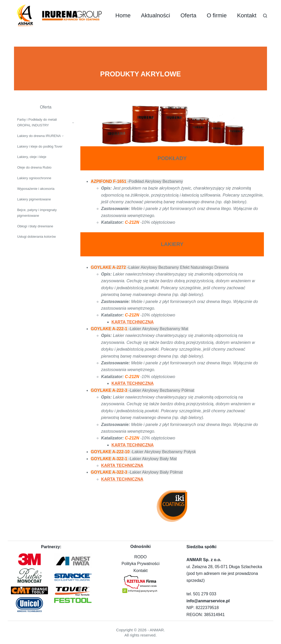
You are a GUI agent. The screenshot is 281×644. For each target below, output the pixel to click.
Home (123, 15)
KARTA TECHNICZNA (133, 322)
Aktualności (156, 15)
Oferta (188, 15)
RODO (140, 557)
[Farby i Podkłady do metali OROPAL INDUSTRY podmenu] (73, 122)
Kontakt (247, 15)
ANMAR (157, 630)
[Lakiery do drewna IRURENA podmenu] (63, 136)
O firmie (217, 15)
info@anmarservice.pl (208, 601)
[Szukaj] (265, 16)
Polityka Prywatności (141, 564)
